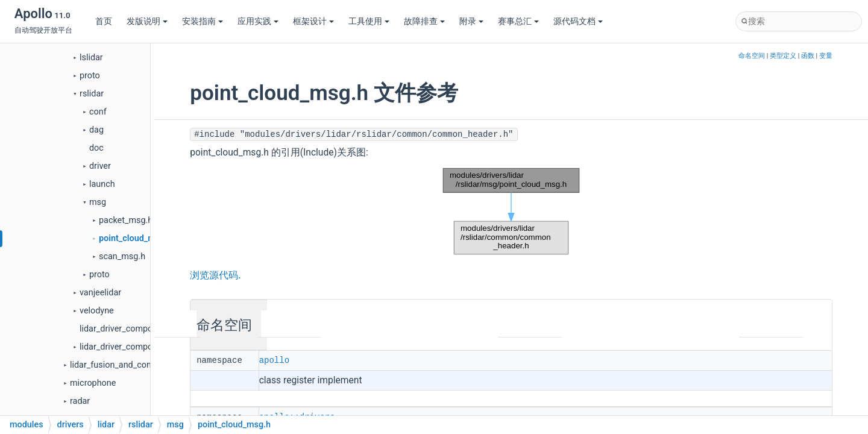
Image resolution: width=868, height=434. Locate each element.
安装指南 (203, 21)
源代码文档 (578, 21)
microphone (93, 383)
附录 (471, 21)
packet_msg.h (126, 220)
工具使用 (369, 21)
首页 (104, 21)
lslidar (91, 58)
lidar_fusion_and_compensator (129, 365)
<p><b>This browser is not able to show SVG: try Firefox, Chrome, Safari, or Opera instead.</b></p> (511, 212)
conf (98, 112)
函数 (808, 56)
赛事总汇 (518, 21)
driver (100, 166)
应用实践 (258, 21)
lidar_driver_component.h (128, 347)
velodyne (97, 311)
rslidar (92, 94)
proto (90, 76)
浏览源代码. (215, 275)
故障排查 (424, 21)
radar (80, 401)
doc (96, 148)
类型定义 (783, 56)
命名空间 (752, 56)
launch (102, 184)
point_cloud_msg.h (135, 238)
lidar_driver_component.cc (130, 329)
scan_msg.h (122, 256)
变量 (826, 56)
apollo (274, 360)
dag (96, 130)
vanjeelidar (100, 293)
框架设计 (313, 21)
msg (98, 202)
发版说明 (147, 21)
